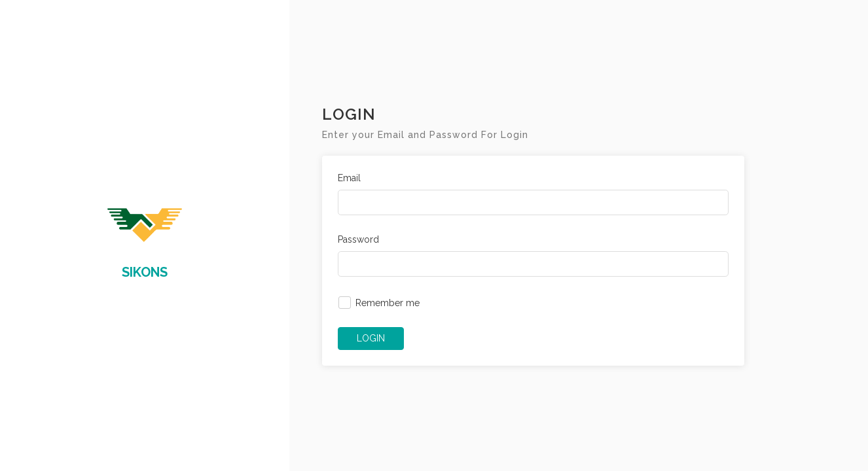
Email (349, 178)
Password (358, 239)
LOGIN (371, 338)
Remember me (388, 303)
